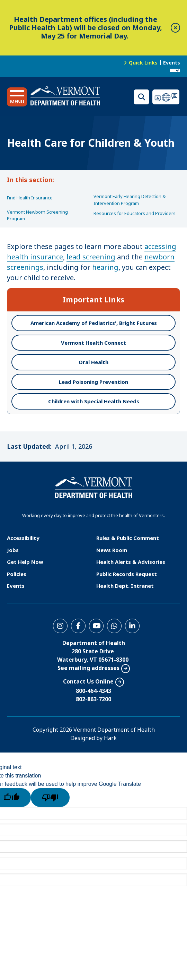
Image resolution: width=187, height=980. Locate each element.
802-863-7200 (93, 699)
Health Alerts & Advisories (131, 562)
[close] (175, 28)
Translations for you (166, 97)
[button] (17, 97)
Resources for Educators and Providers (135, 213)
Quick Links (143, 63)
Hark (110, 738)
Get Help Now (25, 562)
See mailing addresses (88, 668)
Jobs (13, 550)
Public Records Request (127, 574)
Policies (17, 574)
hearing (105, 267)
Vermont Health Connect (93, 343)
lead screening (91, 257)
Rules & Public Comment (128, 538)
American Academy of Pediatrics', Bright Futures (94, 323)
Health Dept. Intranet (125, 586)
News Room (112, 550)
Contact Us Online (88, 681)
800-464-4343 (93, 691)
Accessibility (23, 538)
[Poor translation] (50, 798)
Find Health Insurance (30, 198)
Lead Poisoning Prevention (93, 382)
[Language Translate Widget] (175, 70)
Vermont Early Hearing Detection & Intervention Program (130, 200)
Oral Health (93, 362)
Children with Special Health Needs (94, 401)
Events (172, 63)
